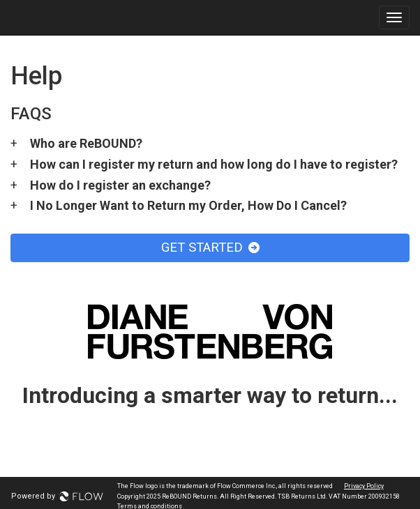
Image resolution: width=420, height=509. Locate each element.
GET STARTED (210, 248)
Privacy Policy (364, 486)
